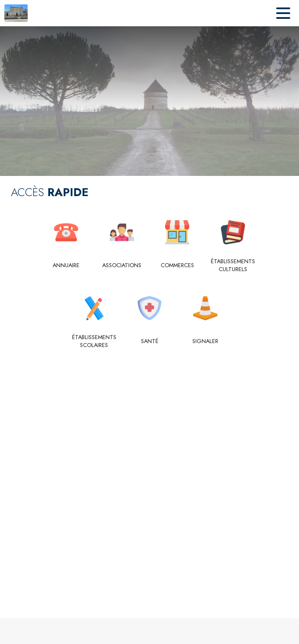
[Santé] (149, 341)
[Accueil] (16, 13)
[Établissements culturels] (233, 266)
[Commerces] (178, 265)
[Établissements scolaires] (94, 342)
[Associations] (122, 265)
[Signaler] (205, 341)
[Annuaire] (67, 265)
